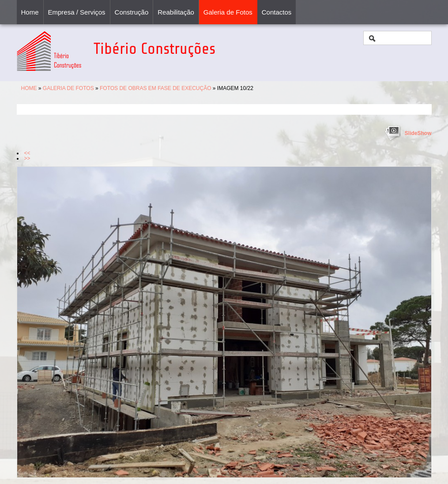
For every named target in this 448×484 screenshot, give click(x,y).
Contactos (277, 12)
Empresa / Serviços (77, 12)
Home (30, 12)
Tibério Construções (154, 49)
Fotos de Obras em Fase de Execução (156, 88)
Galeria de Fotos (228, 12)
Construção (132, 12)
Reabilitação (176, 12)
